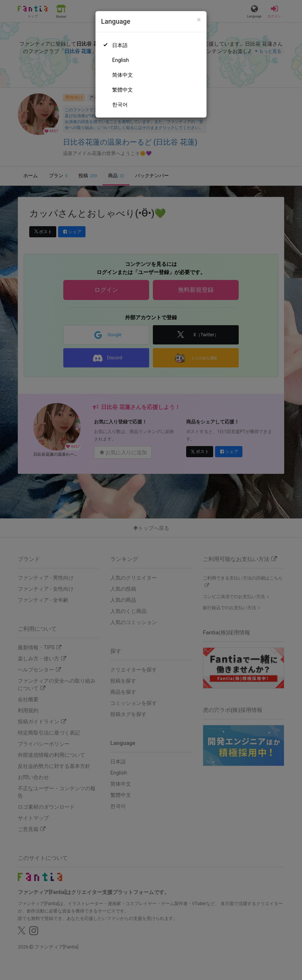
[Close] (199, 20)
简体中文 (123, 75)
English (120, 60)
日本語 (120, 45)
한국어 (120, 105)
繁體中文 (123, 90)
